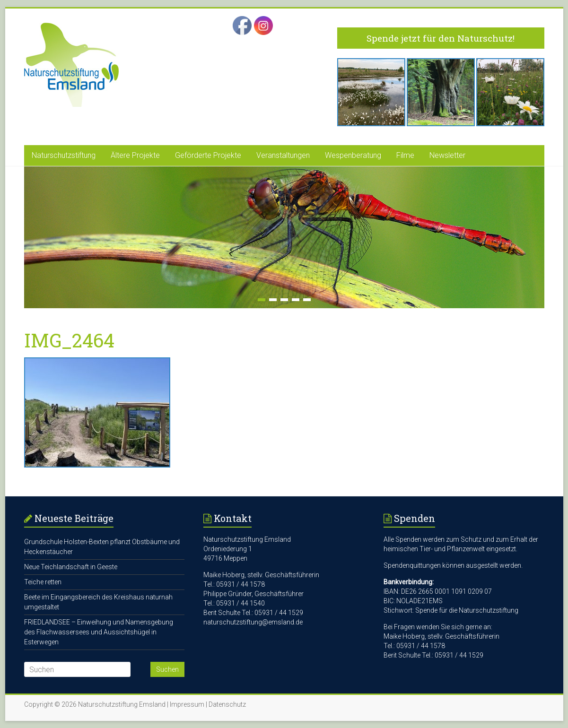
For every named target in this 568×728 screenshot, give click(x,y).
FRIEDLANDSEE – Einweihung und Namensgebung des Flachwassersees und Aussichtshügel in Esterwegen (99, 632)
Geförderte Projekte (208, 155)
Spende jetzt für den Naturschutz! (441, 38)
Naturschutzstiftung (64, 155)
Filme (405, 155)
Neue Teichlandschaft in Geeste (71, 567)
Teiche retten (43, 582)
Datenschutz (227, 704)
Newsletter (447, 155)
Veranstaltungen (283, 155)
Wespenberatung (353, 155)
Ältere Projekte (135, 155)
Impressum (187, 704)
